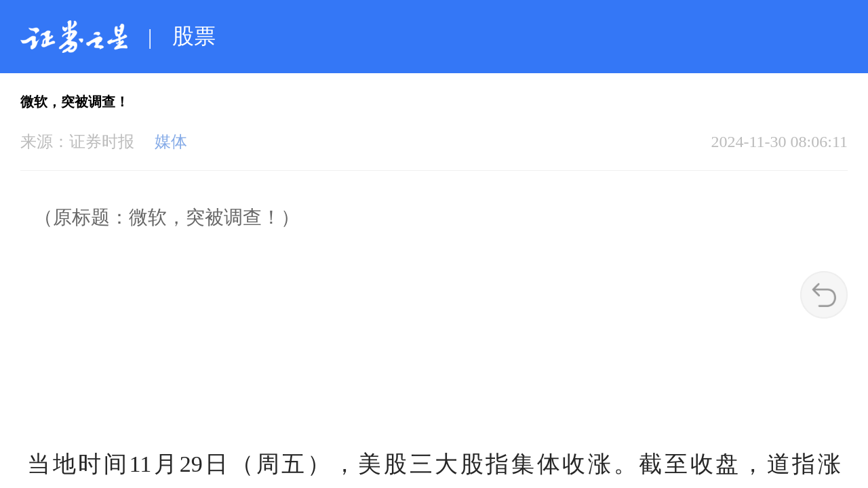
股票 (194, 36)
